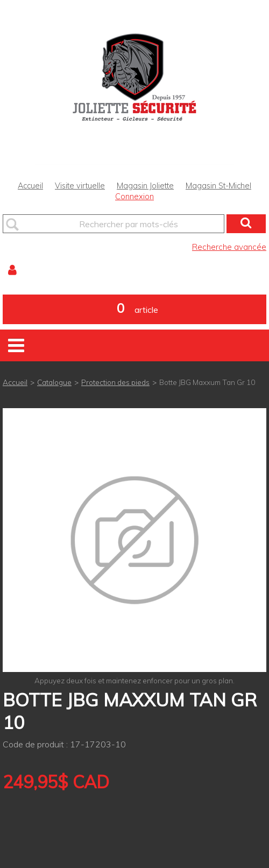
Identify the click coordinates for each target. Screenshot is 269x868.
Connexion (134, 197)
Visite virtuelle (80, 186)
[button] (134, 309)
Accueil (30, 186)
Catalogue (54, 382)
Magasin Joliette (145, 186)
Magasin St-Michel (218, 186)
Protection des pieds (115, 382)
